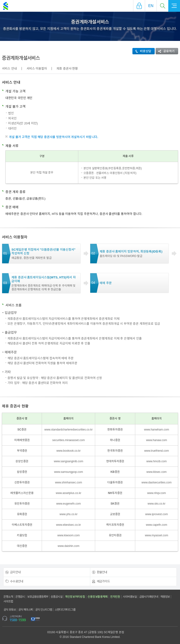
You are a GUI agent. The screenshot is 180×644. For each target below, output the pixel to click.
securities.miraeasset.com (69, 440)
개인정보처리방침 (75, 597)
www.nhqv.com (157, 493)
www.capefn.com (157, 525)
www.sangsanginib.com (69, 461)
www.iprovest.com (157, 514)
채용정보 (165, 597)
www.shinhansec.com (69, 482)
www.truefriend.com (156, 451)
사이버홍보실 (130, 597)
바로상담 (142, 51)
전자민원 (115, 597)
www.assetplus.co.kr (69, 493)
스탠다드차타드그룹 (65, 610)
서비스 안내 (9, 69)
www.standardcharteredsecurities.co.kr (68, 430)
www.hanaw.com (156, 440)
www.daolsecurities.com (157, 482)
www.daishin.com (69, 546)
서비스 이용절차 (37, 69)
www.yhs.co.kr (69, 514)
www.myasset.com (156, 535)
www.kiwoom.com (69, 535)
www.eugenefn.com (69, 504)
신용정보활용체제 (97, 597)
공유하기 (165, 51)
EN (151, 6)
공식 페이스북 (26, 610)
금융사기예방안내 (148, 597)
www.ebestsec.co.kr (68, 525)
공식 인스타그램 (44, 610)
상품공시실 (56, 597)
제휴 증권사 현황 (67, 69)
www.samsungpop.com (69, 472)
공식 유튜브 (10, 610)
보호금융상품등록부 (38, 597)
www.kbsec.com (157, 472)
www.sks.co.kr (157, 504)
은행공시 (20, 597)
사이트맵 (8, 601)
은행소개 (8, 597)
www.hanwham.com (157, 430)
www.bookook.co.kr (69, 451)
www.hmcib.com (157, 461)
